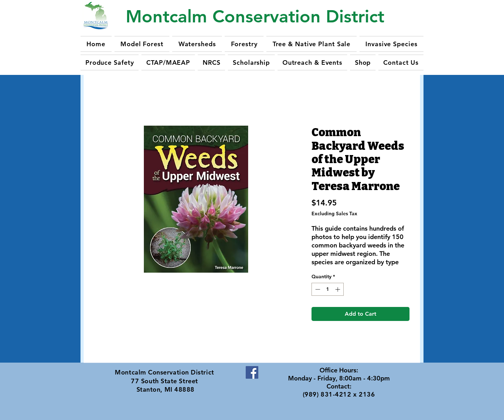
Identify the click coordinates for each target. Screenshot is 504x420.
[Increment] (338, 289)
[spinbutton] (328, 289)
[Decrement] (317, 289)
